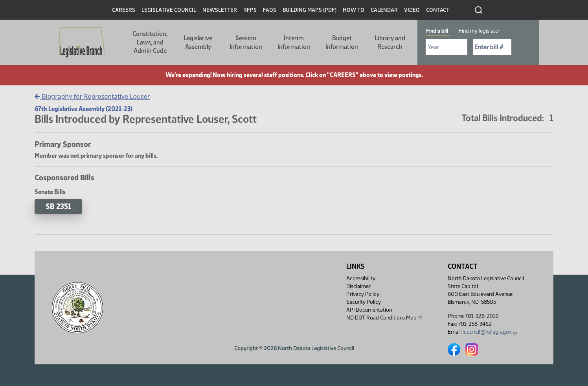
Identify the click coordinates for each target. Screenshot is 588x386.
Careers (124, 10)
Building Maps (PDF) (310, 10)
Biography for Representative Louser (92, 96)
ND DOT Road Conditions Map (385, 318)
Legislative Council (169, 10)
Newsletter (220, 10)
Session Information (246, 42)
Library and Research (390, 42)
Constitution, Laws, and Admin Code (150, 42)
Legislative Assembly (198, 42)
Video (412, 10)
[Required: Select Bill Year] (447, 47)
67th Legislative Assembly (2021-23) (84, 109)
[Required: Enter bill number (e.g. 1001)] (492, 47)
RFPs (250, 10)
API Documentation (369, 310)
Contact (438, 10)
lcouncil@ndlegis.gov (490, 332)
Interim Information (294, 42)
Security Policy (364, 302)
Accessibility (361, 278)
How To (354, 10)
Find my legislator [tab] (480, 31)
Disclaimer (358, 286)
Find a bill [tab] (437, 31)
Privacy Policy (363, 294)
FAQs (270, 10)
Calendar (384, 10)
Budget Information (342, 42)
